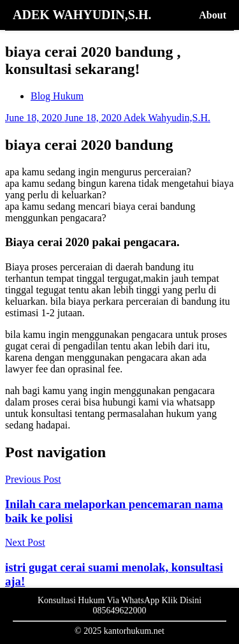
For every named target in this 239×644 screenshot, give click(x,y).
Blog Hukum (57, 96)
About (213, 15)
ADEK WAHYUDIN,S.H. (82, 15)
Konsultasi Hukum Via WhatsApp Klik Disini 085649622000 (119, 605)
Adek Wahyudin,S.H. (167, 118)
